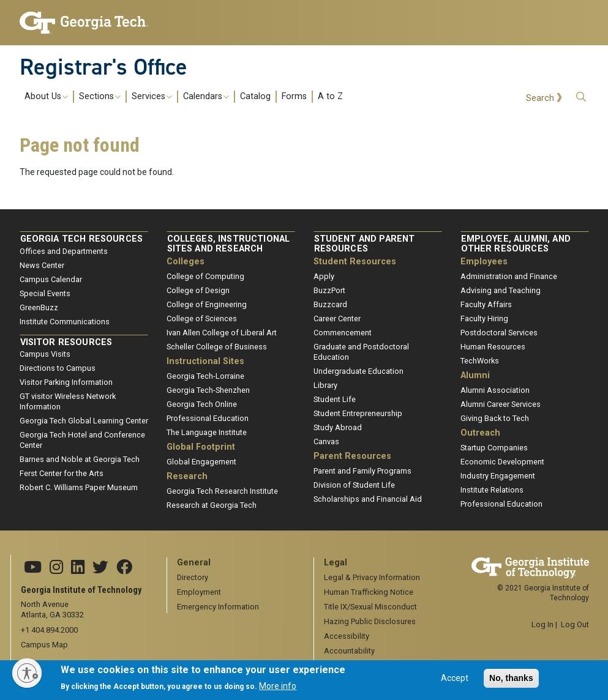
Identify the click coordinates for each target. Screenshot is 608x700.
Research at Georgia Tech (212, 505)
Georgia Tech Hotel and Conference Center (82, 440)
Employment (199, 592)
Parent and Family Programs (362, 471)
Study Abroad (338, 427)
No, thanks (511, 681)
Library (325, 385)
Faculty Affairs (486, 304)
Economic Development (502, 462)
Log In (542, 624)
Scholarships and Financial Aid (368, 499)
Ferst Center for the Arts (62, 473)
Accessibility (347, 636)
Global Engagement (201, 462)
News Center (42, 265)
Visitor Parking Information (66, 382)
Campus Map (44, 645)
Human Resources (493, 347)
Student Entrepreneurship (358, 413)
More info (278, 690)
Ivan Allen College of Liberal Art (222, 333)
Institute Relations (492, 490)
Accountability (349, 651)
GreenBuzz (39, 307)
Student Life (335, 399)
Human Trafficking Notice (369, 592)
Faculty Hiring (484, 318)
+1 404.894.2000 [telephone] (49, 630)
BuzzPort (329, 290)
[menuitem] (184, 96)
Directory (193, 577)
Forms (294, 97)
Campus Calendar (51, 279)
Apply (324, 276)
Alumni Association (495, 390)
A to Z (330, 97)
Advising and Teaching (501, 290)
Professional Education (208, 418)
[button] (581, 97)
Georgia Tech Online (202, 404)
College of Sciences (202, 318)
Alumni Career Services (501, 404)
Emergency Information (218, 607)
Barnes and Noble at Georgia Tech (80, 459)
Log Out (575, 624)
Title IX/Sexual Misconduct (370, 607)
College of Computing (205, 276)
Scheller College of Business (217, 347)
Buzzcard (330, 304)
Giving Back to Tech (495, 418)
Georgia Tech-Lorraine (205, 376)
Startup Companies (494, 448)
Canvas (326, 441)
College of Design (198, 290)
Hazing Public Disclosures (370, 621)
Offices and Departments (64, 251)
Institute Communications (65, 322)
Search (540, 98)
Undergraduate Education (358, 371)
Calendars (206, 97)
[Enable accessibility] (27, 673)
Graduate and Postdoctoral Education (361, 352)
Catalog (255, 97)
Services (152, 97)
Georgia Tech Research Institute (222, 491)
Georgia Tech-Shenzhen (208, 390)
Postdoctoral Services (499, 333)
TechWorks (480, 361)
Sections (100, 97)
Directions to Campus (58, 368)
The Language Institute (207, 432)
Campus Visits (45, 354)
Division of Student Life (354, 485)
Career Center (337, 318)
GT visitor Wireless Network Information (68, 401)
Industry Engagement (498, 476)
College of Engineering (207, 304)
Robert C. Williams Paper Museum (79, 487)
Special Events (45, 293)
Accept (455, 681)
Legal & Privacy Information (372, 577)
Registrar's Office (103, 67)
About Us (46, 97)
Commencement (343, 333)
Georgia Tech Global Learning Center (84, 421)
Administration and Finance (509, 276)
